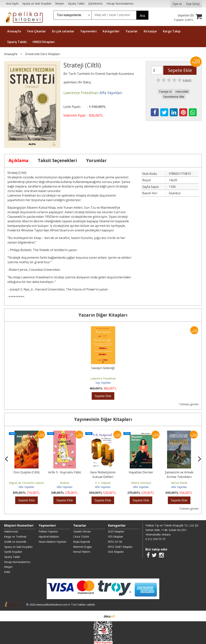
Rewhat (65, 483)
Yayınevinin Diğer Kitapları (103, 419)
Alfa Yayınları (26, 487)
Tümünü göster (189, 404)
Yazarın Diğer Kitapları (103, 315)
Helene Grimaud (141, 483)
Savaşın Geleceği (103, 368)
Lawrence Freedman (103, 378)
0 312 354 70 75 (155, 539)
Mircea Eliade (179, 483)
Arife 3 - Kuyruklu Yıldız (65, 472)
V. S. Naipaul (103, 483)
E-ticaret (97, 616)
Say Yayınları (103, 383)
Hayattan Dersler (141, 472)
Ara (142, 16)
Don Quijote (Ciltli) (26, 472)
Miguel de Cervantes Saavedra (28, 483)
